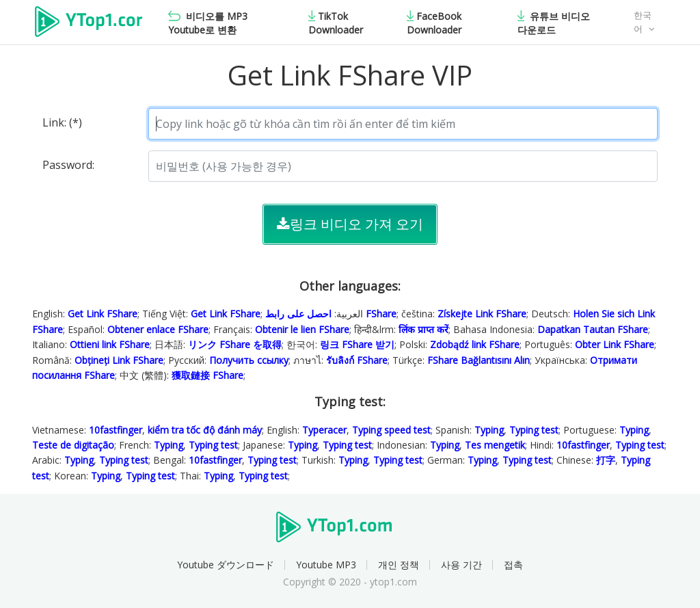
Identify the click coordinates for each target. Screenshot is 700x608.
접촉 (513, 565)
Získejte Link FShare (482, 314)
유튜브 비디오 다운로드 (554, 23)
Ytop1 (89, 23)
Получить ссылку (249, 360)
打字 (606, 460)
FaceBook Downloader (434, 23)
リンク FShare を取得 (235, 344)
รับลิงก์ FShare (357, 360)
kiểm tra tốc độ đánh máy (205, 430)
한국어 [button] (643, 22)
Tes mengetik (495, 445)
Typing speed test (391, 430)
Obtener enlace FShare (158, 329)
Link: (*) (62, 122)
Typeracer (324, 430)
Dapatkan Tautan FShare (593, 329)
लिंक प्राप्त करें (423, 329)
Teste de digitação (73, 445)
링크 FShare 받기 (357, 344)
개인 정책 (399, 565)
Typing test (534, 430)
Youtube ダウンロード (226, 565)
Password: (68, 165)
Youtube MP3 (326, 565)
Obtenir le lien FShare (302, 329)
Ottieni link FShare (110, 344)
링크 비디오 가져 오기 (350, 224)
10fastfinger (116, 430)
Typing (489, 430)
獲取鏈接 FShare (207, 375)
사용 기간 (461, 565)
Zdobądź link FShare (475, 344)
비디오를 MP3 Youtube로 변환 (208, 23)
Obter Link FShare (615, 344)
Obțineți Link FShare (119, 360)
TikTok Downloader (336, 23)
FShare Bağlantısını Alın (479, 360)
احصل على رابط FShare (331, 314)
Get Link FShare (103, 314)
